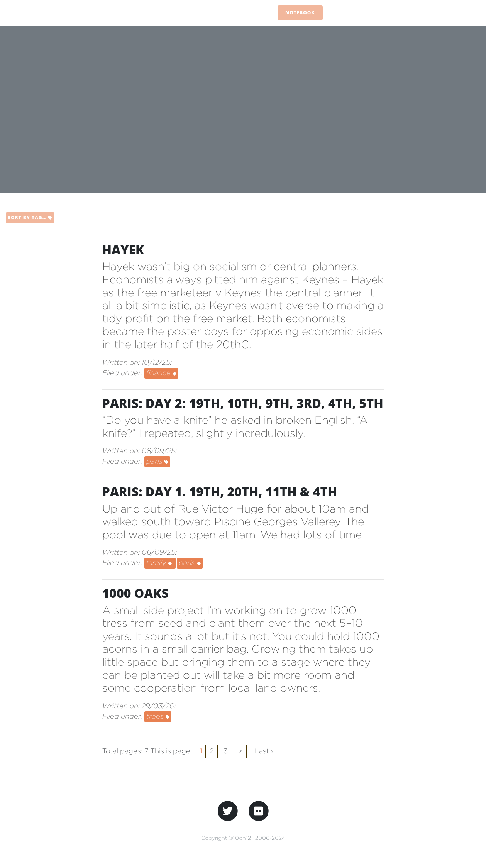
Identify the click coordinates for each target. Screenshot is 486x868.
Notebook (300, 13)
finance (161, 373)
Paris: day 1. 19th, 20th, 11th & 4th (220, 492)
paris (157, 461)
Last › (264, 751)
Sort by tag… (30, 217)
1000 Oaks (136, 593)
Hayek (123, 250)
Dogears (389, 13)
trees (158, 716)
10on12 (51, 13)
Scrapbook (434, 13)
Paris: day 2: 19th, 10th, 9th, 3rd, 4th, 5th (243, 403)
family (160, 563)
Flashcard (346, 13)
